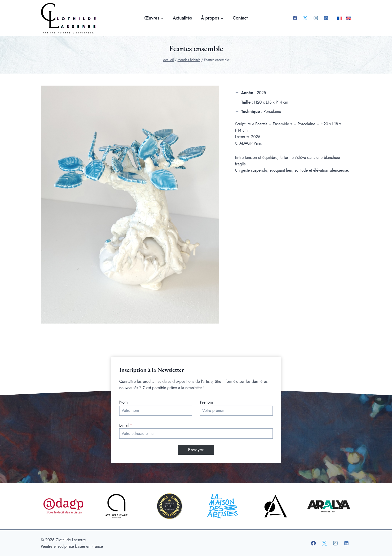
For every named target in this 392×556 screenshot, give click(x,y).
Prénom (206, 402)
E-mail (126, 425)
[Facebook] (295, 18)
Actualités (182, 18)
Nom (123, 402)
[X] (305, 18)
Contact (240, 18)
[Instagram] (316, 18)
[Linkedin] (326, 18)
